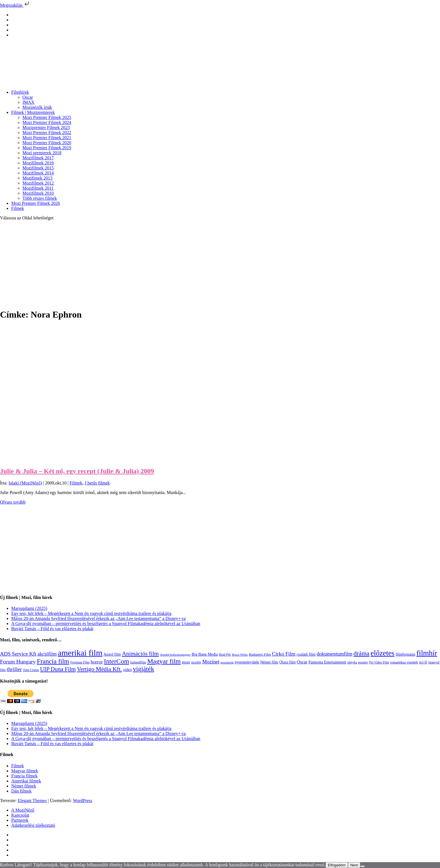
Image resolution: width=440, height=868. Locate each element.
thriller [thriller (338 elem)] (14, 669)
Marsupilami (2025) (29, 608)
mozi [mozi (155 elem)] (186, 662)
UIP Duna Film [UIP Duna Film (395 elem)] (58, 669)
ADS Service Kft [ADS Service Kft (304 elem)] (18, 654)
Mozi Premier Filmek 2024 (47, 122)
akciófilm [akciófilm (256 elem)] (47, 654)
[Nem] (363, 866)
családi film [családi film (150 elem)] (306, 654)
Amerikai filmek (26, 781)
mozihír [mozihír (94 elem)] (196, 662)
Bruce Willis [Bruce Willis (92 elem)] (240, 655)
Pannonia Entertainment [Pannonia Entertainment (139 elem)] (327, 662)
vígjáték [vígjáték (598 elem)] (144, 669)
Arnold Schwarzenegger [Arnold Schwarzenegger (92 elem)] (175, 655)
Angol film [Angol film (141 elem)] (112, 654)
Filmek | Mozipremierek (33, 112)
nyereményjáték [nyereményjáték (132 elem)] (247, 662)
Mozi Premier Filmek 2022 (47, 133)
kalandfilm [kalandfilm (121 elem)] (138, 662)
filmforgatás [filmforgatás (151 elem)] (405, 654)
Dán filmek (21, 791)
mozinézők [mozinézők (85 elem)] (227, 663)
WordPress (83, 801)
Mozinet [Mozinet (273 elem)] (211, 662)
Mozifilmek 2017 (38, 158)
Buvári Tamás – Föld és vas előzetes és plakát (52, 629)
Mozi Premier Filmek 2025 (47, 117)
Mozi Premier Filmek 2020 (47, 143)
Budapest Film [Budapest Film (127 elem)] (260, 654)
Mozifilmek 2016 (38, 163)
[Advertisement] (220, 264)
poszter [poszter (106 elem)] (363, 662)
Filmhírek (20, 92)
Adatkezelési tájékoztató (33, 825)
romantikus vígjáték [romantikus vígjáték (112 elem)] (404, 662)
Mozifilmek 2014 (38, 173)
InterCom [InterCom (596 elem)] (116, 661)
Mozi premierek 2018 (42, 153)
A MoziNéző (23, 810)
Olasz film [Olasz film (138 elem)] (288, 662)
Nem (354, 865)
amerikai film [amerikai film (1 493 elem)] (80, 653)
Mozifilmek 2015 (38, 168)
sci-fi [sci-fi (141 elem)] (423, 662)
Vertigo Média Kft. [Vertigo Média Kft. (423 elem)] (99, 669)
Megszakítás (15, 5)
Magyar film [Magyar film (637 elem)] (164, 661)
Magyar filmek (25, 771)
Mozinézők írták (37, 107)
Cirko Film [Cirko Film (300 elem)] (284, 654)
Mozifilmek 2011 (38, 188)
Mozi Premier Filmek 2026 (36, 203)
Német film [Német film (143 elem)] (269, 662)
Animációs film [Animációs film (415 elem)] (140, 654)
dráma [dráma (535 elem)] (362, 654)
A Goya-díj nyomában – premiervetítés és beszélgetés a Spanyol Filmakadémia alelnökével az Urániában (106, 624)
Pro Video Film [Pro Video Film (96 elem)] (379, 663)
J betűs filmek (97, 483)
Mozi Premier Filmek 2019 (47, 148)
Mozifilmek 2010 (38, 193)
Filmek (18, 208)
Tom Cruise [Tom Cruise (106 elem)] (31, 670)
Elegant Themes (32, 801)
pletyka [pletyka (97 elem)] (352, 663)
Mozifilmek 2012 (38, 183)
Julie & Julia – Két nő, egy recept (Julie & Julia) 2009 (77, 471)
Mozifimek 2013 (37, 178)
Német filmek (24, 786)
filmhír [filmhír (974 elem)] (427, 653)
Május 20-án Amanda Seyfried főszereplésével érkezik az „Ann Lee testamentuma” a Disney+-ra (98, 618)
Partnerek (20, 820)
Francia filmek (24, 776)
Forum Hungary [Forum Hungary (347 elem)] (18, 662)
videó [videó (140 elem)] (128, 670)
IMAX (28, 102)
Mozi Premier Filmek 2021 (47, 138)
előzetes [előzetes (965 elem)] (382, 653)
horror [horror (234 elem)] (97, 662)
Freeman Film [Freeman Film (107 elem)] (80, 662)
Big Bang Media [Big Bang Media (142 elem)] (205, 654)
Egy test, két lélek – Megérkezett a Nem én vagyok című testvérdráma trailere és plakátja (91, 613)
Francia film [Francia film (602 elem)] (53, 661)
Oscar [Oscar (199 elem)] (302, 662)
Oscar (28, 97)
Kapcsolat (20, 815)
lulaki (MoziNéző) (25, 483)
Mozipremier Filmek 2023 (46, 128)
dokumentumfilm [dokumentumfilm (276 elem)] (334, 654)
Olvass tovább (13, 502)
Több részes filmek (40, 198)
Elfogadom (337, 865)
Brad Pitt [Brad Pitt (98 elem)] (225, 655)
